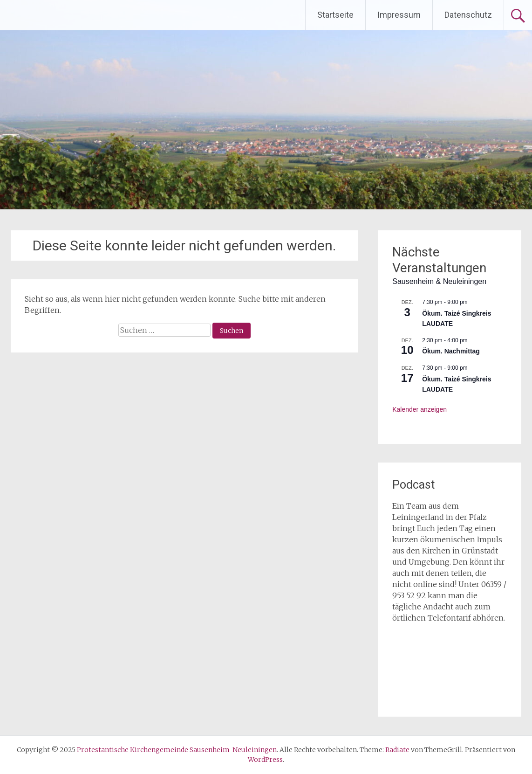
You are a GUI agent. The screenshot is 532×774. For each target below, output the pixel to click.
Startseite (335, 15)
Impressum (399, 15)
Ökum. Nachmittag (451, 351)
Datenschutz (468, 15)
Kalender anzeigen (419, 409)
